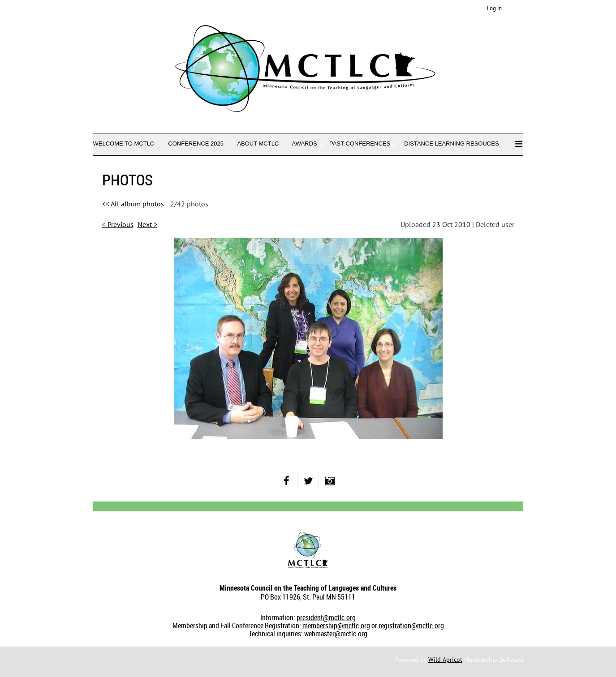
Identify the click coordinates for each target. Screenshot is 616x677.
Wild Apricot (445, 660)
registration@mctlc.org (411, 626)
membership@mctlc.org (336, 626)
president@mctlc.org (326, 617)
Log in (494, 8)
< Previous (118, 224)
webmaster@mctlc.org (336, 634)
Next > (147, 224)
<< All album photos (133, 204)
